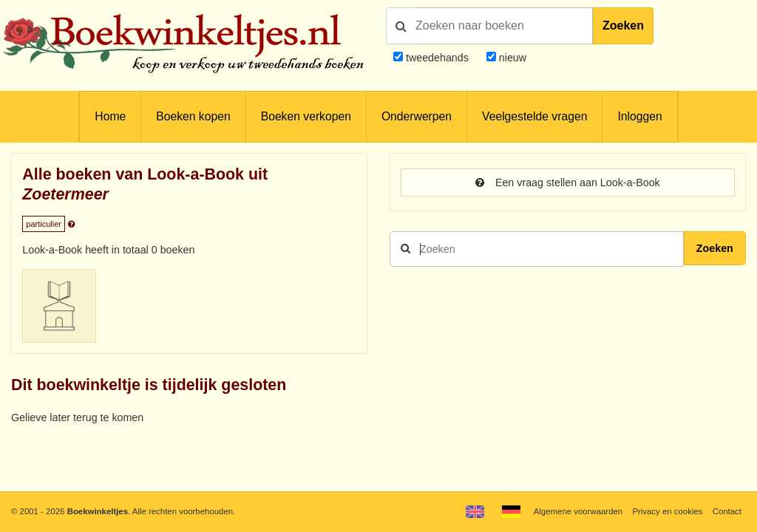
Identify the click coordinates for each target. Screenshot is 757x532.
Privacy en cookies (667, 511)
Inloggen (639, 116)
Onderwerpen (417, 116)
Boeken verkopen (306, 116)
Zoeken (623, 25)
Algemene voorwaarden (578, 511)
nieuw (511, 58)
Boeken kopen (193, 116)
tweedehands (437, 58)
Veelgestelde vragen (534, 116)
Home (110, 116)
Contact (727, 511)
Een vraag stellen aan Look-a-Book (568, 183)
